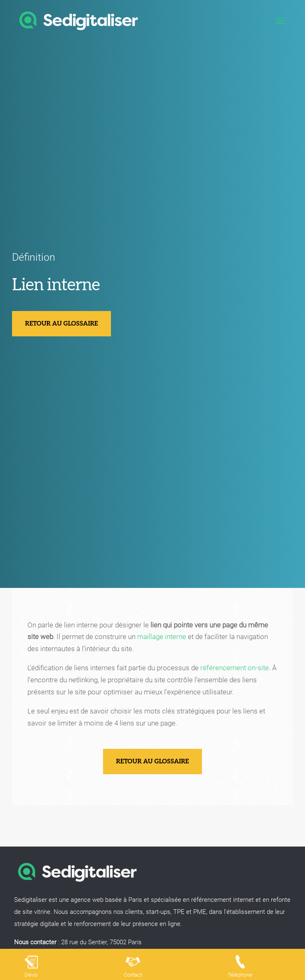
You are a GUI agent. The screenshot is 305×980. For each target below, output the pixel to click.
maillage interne (162, 637)
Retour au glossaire (61, 323)
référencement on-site (235, 668)
